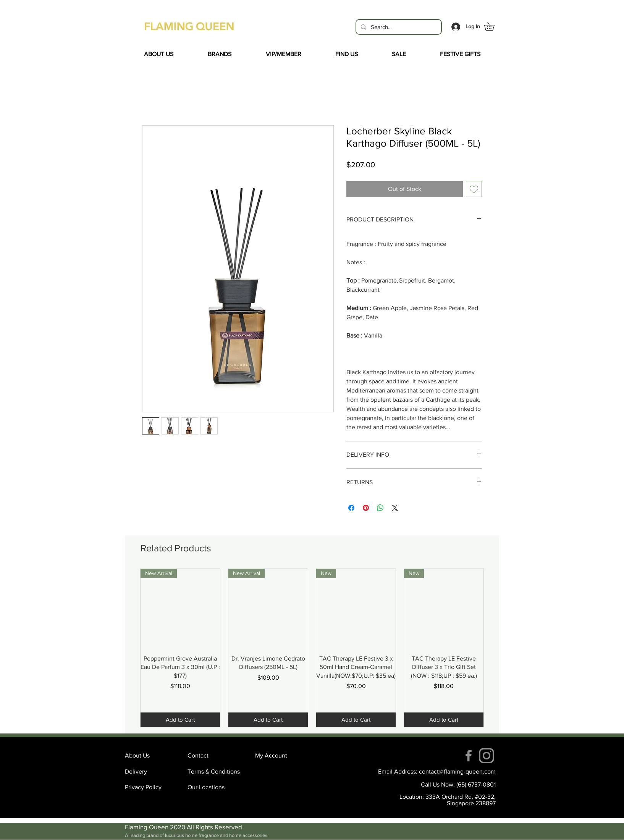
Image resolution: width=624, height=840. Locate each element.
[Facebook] (469, 756)
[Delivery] (152, 772)
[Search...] (398, 27)
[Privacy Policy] (152, 787)
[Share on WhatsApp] (380, 508)
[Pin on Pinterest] (366, 508)
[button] (493, 26)
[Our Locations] (215, 787)
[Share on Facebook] (351, 508)
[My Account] (282, 756)
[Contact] (215, 756)
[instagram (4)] (487, 756)
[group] (312, 648)
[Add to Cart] (180, 720)
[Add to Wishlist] (474, 189)
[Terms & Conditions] (215, 772)
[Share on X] (395, 508)
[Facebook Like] (192, 451)
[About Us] (152, 756)
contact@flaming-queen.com (457, 771)
